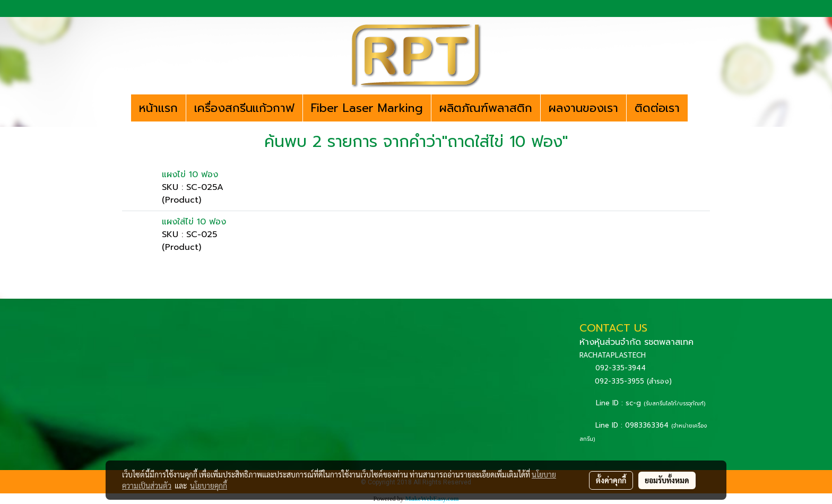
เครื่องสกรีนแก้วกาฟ (244, 108)
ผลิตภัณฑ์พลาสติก (486, 108)
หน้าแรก (158, 108)
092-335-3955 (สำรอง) (633, 381)
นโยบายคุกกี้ (209, 485)
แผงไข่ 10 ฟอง (190, 175)
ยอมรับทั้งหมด (667, 480)
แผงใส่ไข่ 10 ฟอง (194, 222)
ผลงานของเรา (583, 108)
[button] (697, 108)
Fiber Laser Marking (367, 108)
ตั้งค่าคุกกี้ (611, 480)
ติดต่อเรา (657, 108)
